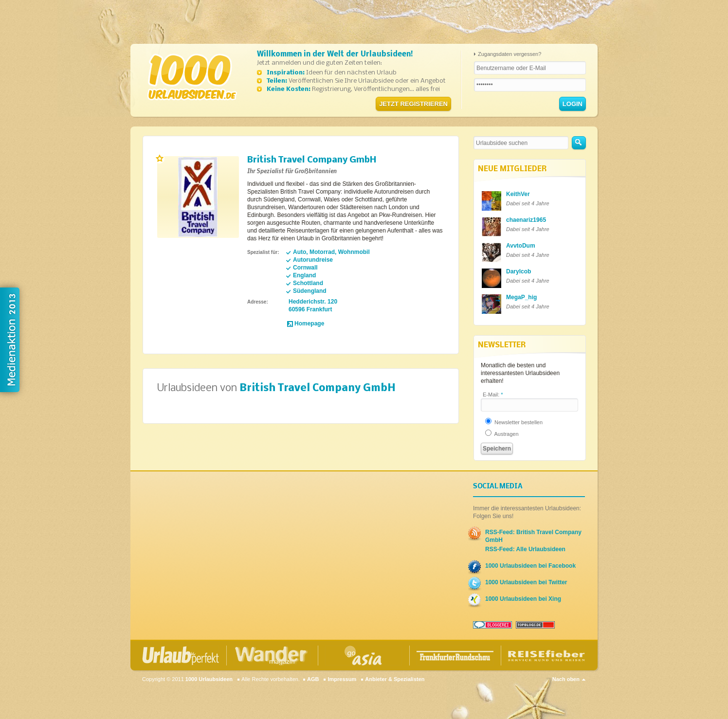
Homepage (309, 324)
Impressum (342, 679)
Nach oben (566, 679)
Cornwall (305, 268)
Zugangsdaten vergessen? (510, 54)
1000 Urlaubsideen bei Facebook (530, 566)
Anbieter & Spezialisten (395, 679)
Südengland (310, 291)
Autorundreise (313, 260)
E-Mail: (493, 395)
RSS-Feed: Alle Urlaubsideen (525, 549)
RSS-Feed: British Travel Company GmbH (533, 536)
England (304, 275)
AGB (313, 679)
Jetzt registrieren (413, 104)
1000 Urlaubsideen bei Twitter (526, 582)
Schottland (308, 283)
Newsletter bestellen (514, 422)
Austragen (502, 434)
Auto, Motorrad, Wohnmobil (331, 252)
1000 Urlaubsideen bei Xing (523, 599)
